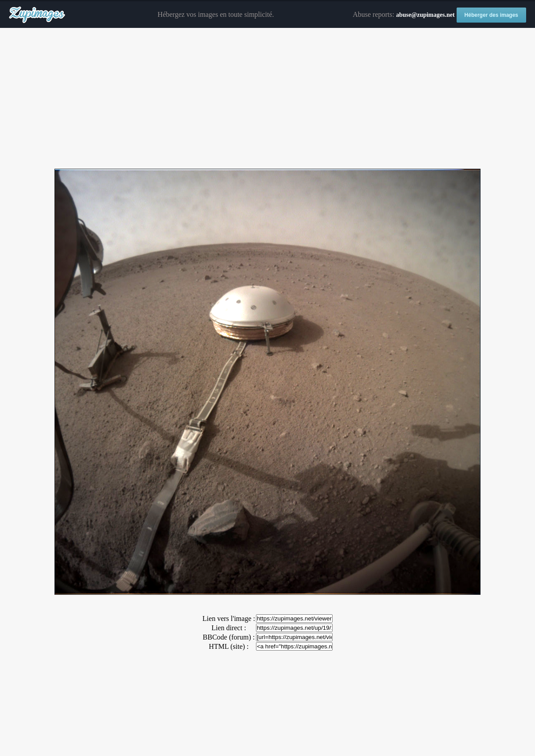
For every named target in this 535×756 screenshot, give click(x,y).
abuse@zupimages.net (425, 15)
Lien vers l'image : (229, 618)
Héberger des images (491, 15)
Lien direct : (229, 628)
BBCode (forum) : (229, 637)
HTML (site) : (229, 646)
